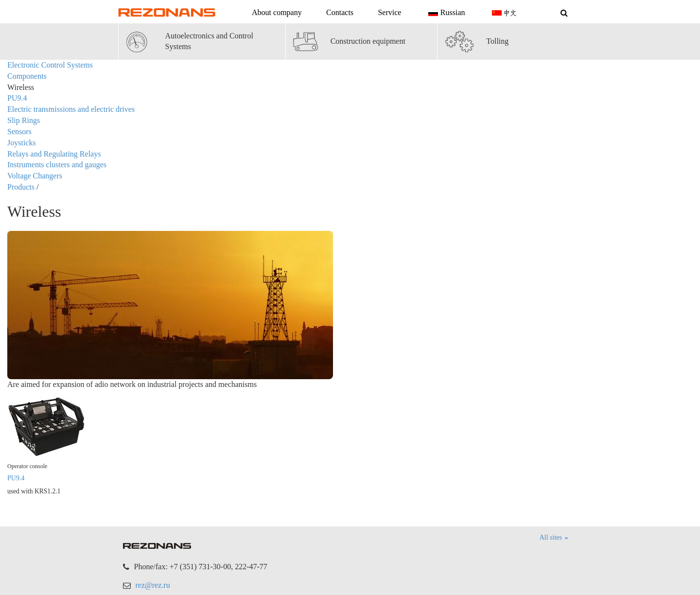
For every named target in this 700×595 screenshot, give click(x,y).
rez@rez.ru (153, 585)
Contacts (340, 12)
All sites (554, 538)
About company (277, 12)
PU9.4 (16, 478)
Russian (446, 13)
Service (389, 12)
